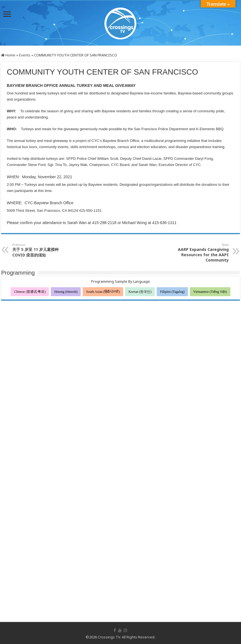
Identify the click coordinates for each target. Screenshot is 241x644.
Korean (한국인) (140, 292)
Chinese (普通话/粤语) (30, 292)
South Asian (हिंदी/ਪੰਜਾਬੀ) (103, 292)
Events (25, 55)
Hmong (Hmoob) (66, 292)
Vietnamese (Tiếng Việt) (210, 292)
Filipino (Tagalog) (172, 292)
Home (8, 55)
